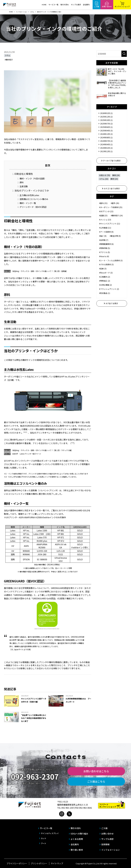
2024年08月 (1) (106, 137)
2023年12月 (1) (106, 151)
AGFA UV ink (61, 544)
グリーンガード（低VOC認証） (34, 207)
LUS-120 (61, 551)
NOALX (65, 309)
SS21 (61, 554)
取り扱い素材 (77, 850)
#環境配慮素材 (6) (106, 244)
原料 (22, 182)
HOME (44, 5)
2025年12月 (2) (106, 117)
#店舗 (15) (103, 215)
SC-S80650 (42, 559)
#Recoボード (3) (106, 273)
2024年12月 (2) (106, 134)
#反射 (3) (103, 269)
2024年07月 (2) (106, 141)
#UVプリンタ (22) (106, 211)
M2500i (42, 547)
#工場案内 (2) (105, 277)
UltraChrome (61, 558)
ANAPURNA (42, 544)
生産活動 (24, 186)
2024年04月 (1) (106, 144)
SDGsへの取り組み (79, 834)
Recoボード (34, 309)
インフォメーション (111, 850)
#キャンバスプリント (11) (110, 224)
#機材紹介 (9, 60)
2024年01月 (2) (106, 148)
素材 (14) (114, 179)
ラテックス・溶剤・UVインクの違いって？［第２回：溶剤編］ (44, 271)
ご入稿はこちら (96, 781)
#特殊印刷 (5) (105, 248)
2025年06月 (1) (106, 127)
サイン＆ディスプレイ (50, 833)
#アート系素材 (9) (106, 232)
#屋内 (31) (103, 203)
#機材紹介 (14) (117, 215)
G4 (61, 547)
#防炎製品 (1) (105, 293)
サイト (21, 649)
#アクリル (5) (105, 252)
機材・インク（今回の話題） (33, 178)
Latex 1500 (39, 534)
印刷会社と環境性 (24, 174)
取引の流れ (65, 5)
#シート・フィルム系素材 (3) (111, 260)
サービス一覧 (53, 5)
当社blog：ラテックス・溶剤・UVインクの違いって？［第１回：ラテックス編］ (43, 450)
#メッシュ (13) (105, 220)
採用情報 (105, 844)
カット (44, 838)
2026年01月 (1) (106, 113)
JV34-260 (42, 554)
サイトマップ (57, 863)
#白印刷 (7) (104, 240)
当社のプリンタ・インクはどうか (32, 190)
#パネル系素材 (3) (106, 264)
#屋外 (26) (115, 203)
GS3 (61, 561)
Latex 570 (42, 537)
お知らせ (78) (105, 175)
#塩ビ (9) (103, 236)
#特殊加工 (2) (105, 281)
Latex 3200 (42, 530)
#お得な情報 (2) (105, 285)
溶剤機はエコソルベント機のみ (34, 199)
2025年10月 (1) (106, 120)
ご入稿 (104, 828)
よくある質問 (77, 839)
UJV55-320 (42, 551)
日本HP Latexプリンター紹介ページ (27, 454)
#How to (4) (104, 256)
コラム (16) (104, 179)
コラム (7, 55)
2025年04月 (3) (106, 131)
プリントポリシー (39, 863)
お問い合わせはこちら (96, 771)
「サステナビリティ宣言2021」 (31, 139)
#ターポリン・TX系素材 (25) (111, 207)
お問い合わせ (107, 834)
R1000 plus (42, 541)
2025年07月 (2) (106, 124)
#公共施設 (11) (105, 228)
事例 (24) (116, 175)
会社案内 (86, 5)
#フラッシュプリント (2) (109, 289)
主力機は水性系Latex (29, 195)
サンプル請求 (76, 5)
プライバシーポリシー (17, 863)
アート (44, 843)
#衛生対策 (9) (115, 236)
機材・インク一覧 (28, 203)
